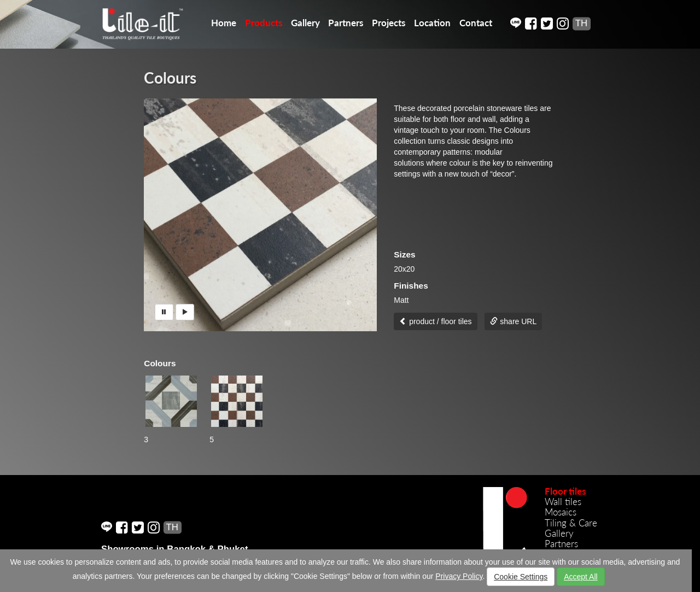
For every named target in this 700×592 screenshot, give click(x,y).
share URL (513, 321)
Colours (170, 78)
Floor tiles (565, 491)
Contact (476, 23)
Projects (389, 23)
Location (432, 23)
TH (581, 23)
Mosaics (561, 512)
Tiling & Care (571, 523)
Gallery (305, 23)
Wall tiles (563, 502)
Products (264, 23)
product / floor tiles (435, 321)
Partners (346, 23)
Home (224, 23)
